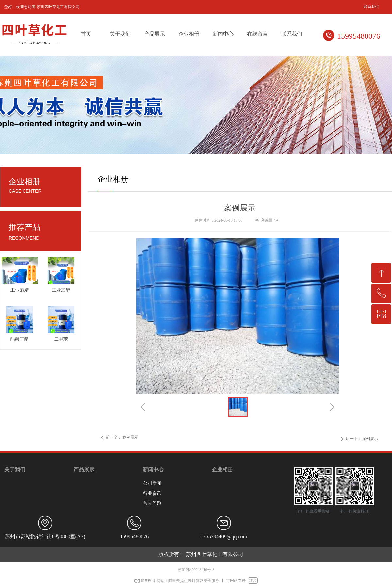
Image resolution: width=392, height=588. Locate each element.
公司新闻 (152, 483)
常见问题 (152, 503)
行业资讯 (152, 493)
